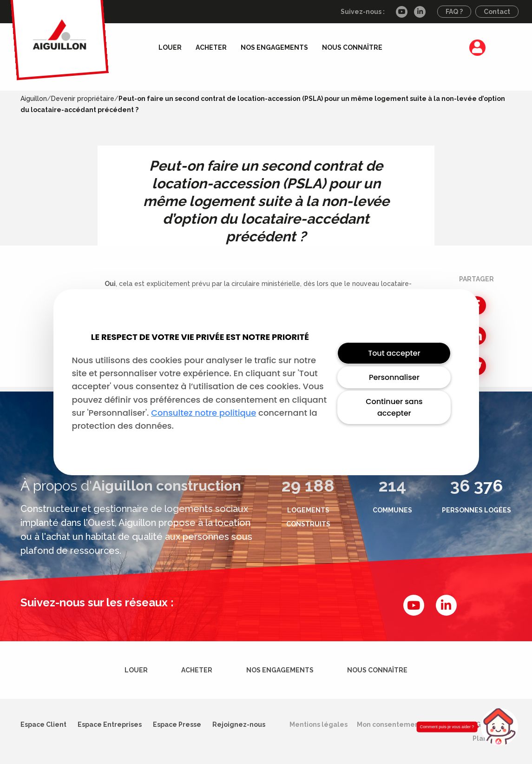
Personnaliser (394, 377)
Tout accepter (394, 353)
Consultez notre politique (204, 413)
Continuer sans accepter (394, 407)
